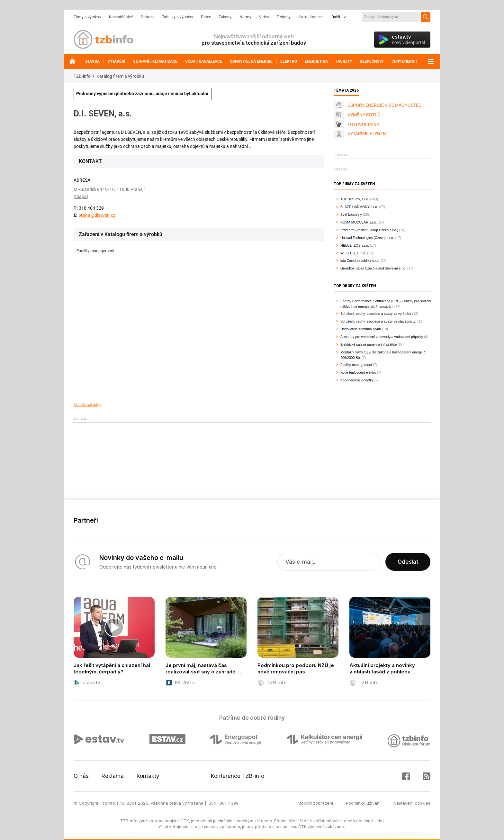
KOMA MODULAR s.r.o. (359, 222)
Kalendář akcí (121, 17)
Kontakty (148, 776)
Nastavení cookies (412, 803)
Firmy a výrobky (87, 17)
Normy (245, 17)
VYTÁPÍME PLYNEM (367, 133)
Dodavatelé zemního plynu (361, 329)
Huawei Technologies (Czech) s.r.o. (367, 238)
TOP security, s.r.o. (355, 199)
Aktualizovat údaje (88, 405)
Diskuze (148, 17)
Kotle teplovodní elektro (358, 372)
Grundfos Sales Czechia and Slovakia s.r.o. (373, 268)
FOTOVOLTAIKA (363, 124)
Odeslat (408, 562)
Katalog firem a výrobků (120, 76)
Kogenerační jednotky (357, 380)
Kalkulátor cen (311, 17)
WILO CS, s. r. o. (353, 253)
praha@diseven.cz (97, 215)
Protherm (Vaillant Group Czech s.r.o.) (369, 230)
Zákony (225, 17)
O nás (81, 776)
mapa (81, 196)
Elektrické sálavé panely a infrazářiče (369, 344)
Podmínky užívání (363, 803)
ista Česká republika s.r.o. (360, 260)
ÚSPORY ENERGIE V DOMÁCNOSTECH (386, 105)
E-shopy (284, 17)
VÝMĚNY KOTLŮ (364, 115)
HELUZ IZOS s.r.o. (355, 245)
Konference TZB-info (238, 776)
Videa (264, 17)
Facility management (95, 251)
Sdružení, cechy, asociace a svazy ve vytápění (376, 314)
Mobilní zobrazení (315, 803)
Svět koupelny (351, 215)
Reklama (113, 776)
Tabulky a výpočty (178, 17)
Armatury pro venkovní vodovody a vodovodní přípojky (382, 337)
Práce (206, 17)
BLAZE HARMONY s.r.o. (359, 207)
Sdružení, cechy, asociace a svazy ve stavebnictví (378, 321)
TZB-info (82, 76)
